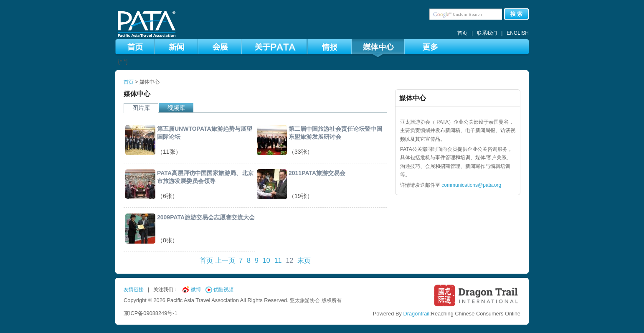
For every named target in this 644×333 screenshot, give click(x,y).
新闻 (176, 48)
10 (266, 261)
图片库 (141, 108)
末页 (304, 261)
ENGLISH (518, 33)
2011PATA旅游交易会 (317, 173)
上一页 (225, 261)
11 (278, 261)
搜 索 (517, 14)
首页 (462, 33)
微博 (196, 290)
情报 (330, 48)
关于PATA (274, 48)
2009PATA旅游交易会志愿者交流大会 (206, 217)
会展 (220, 48)
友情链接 (134, 290)
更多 (430, 48)
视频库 (176, 108)
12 (289, 261)
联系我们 (487, 33)
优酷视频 (223, 290)
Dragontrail (416, 314)
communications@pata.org (471, 185)
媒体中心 (378, 48)
